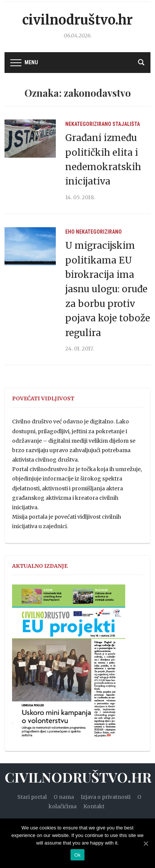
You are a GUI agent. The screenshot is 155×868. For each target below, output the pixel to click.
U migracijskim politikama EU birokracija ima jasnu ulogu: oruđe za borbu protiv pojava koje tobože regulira (108, 289)
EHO (70, 232)
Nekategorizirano (88, 124)
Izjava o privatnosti (106, 797)
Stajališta (126, 124)
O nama (64, 797)
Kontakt (94, 806)
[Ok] (146, 843)
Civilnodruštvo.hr (77, 20)
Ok (77, 855)
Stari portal (32, 797)
